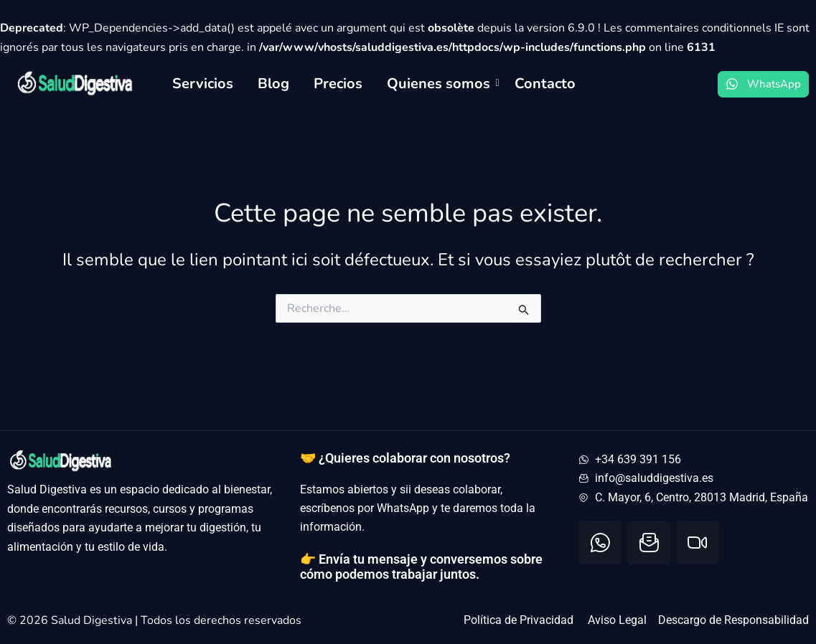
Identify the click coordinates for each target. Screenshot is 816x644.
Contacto (545, 84)
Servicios (203, 84)
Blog (273, 84)
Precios (338, 84)
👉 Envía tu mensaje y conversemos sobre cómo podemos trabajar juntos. (421, 567)
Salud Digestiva (93, 620)
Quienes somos (441, 84)
